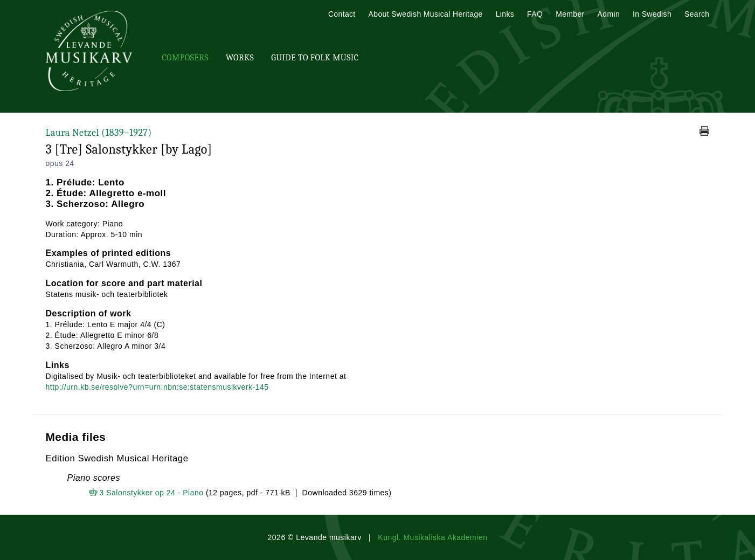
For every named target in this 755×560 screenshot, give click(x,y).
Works (240, 58)
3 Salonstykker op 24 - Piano (152, 493)
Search (697, 14)
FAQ (535, 14)
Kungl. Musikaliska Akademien (432, 537)
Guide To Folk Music (315, 58)
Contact (342, 14)
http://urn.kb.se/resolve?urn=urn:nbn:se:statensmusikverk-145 (157, 387)
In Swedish (652, 14)
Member (570, 14)
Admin (609, 14)
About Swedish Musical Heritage (426, 14)
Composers (185, 58)
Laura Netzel (99, 133)
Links (505, 14)
